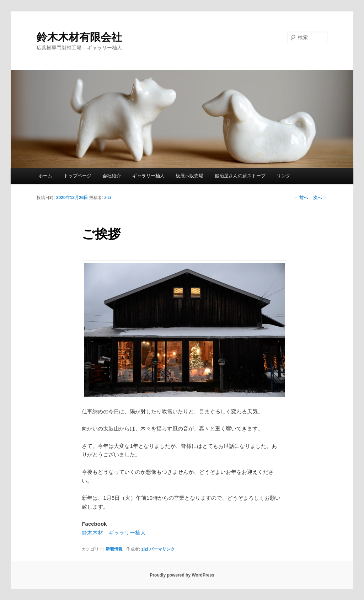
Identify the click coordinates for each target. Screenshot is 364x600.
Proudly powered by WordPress (182, 575)
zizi (108, 198)
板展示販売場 (189, 176)
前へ (301, 198)
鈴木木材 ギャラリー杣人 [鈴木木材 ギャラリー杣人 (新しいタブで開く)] (114, 533)
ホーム (45, 176)
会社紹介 (112, 176)
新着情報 (114, 549)
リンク (283, 176)
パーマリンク (162, 549)
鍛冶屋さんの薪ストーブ (240, 176)
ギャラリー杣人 (148, 176)
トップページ (77, 176)
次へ (320, 198)
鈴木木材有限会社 (79, 37)
